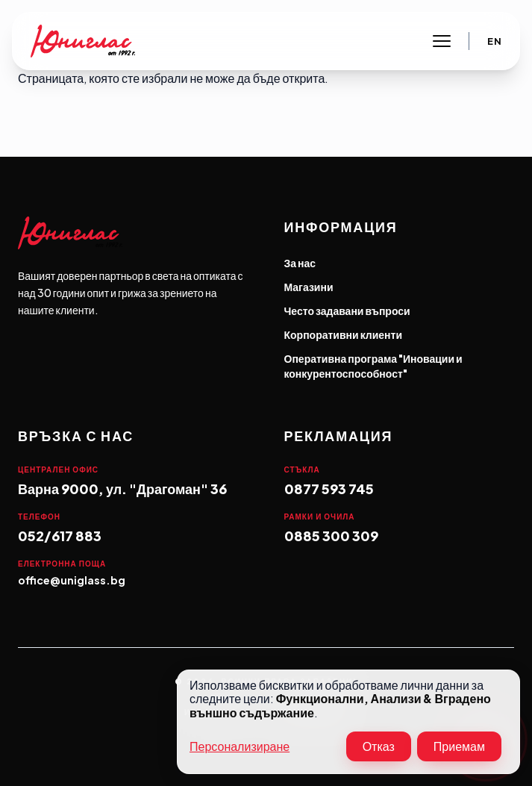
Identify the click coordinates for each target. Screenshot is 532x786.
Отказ (379, 746)
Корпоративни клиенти (344, 334)
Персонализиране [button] (240, 747)
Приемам (459, 746)
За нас (300, 263)
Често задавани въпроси (347, 311)
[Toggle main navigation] (442, 41)
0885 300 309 (331, 536)
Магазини (309, 287)
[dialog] (348, 722)
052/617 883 (60, 536)
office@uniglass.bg (72, 580)
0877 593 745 (329, 489)
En (494, 41)
